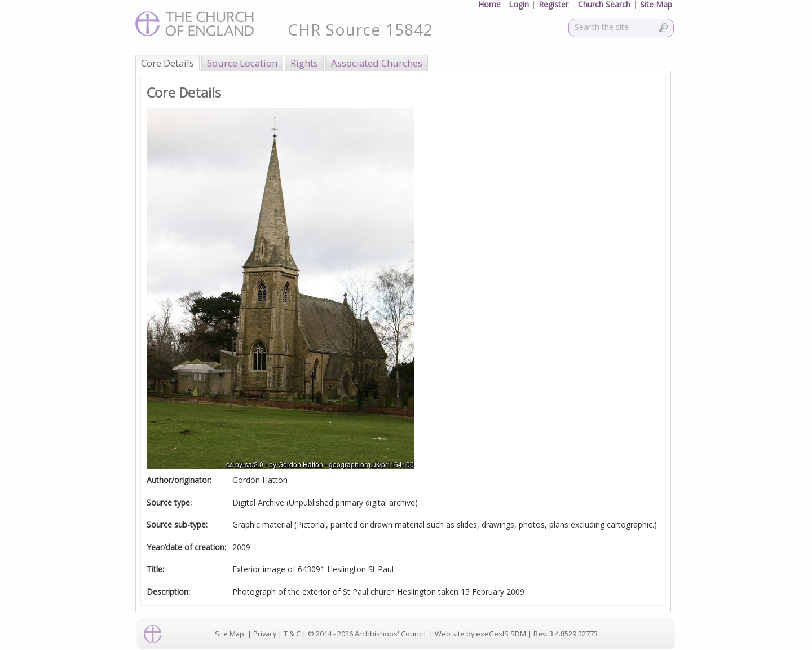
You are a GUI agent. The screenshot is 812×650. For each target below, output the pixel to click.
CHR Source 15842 (360, 29)
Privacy (265, 634)
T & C (292, 634)
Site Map (230, 634)
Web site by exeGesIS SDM (480, 634)
